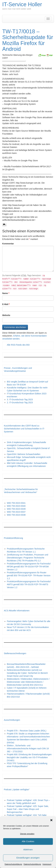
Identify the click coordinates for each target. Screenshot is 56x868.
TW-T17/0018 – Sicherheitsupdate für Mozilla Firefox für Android (28, 40)
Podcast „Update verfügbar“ (17, 790)
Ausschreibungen (12, 720)
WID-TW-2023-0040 (16, 506)
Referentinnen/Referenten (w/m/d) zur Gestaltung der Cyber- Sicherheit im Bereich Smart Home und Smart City (27, 673)
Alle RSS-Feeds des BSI (18, 345)
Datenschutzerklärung (13, 864)
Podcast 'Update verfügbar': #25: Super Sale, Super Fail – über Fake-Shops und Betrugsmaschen (28, 809)
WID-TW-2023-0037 (16, 512)
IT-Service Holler (22, 4)
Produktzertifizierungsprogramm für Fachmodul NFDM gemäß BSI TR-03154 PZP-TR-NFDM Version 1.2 (29, 567)
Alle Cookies (28, 841)
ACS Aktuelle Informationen (17, 611)
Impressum (47, 864)
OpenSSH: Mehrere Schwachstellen (24, 454)
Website (6, 315)
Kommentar (8, 244)
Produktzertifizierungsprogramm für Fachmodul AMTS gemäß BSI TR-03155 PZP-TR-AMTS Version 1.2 (29, 584)
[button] (51, 820)
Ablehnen (28, 849)
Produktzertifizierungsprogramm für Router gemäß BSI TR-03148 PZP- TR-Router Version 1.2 (29, 575)
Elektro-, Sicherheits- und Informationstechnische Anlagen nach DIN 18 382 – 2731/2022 (28, 749)
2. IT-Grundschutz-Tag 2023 (20, 402)
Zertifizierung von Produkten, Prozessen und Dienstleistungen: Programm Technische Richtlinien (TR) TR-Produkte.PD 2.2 (27, 558)
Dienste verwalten (27, 834)
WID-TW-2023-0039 (16, 509)
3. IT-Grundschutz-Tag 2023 (20, 400)
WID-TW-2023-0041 (16, 503)
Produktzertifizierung (13, 538)
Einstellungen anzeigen (28, 858)
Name (6, 293)
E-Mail (6, 304)
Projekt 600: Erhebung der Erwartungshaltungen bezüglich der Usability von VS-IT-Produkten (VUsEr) (29, 757)
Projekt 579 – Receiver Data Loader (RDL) (27, 731)
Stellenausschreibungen (15, 653)
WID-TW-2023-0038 (16, 515)
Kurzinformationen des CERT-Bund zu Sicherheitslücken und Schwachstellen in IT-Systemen (24, 429)
